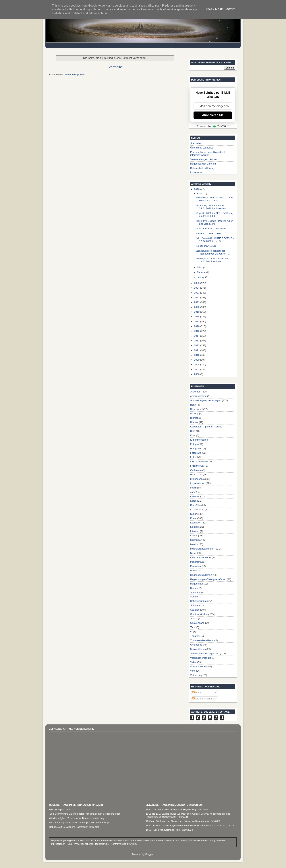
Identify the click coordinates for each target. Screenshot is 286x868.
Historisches (197, 479)
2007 (197, 369)
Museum (195, 540)
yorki (193, 671)
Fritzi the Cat (197, 466)
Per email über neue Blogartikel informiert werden (207, 154)
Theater (195, 636)
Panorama (196, 562)
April (200, 193)
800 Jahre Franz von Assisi (211, 229)
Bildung (194, 414)
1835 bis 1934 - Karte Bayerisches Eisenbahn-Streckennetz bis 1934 (183, 825)
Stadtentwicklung (200, 614)
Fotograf (195, 444)
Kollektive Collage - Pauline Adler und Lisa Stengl (215, 222)
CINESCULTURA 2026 (209, 233)
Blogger (150, 854)
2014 (197, 336)
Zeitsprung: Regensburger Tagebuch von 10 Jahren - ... (213, 252)
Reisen (194, 588)
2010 (197, 355)
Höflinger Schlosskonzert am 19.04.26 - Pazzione (212, 260)
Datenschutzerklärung (202, 168)
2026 (197, 189)
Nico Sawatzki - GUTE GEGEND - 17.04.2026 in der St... (215, 240)
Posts (197, 692)
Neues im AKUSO (206, 246)
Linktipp (195, 527)
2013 (197, 341)
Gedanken (196, 470)
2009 (197, 360)
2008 (197, 364)
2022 (197, 297)
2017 (197, 321)
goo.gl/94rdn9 (129, 844)
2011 (197, 350)
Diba (193, 431)
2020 (197, 307)
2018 (197, 317)
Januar (201, 277)
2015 (197, 331)
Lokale (194, 536)
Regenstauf (197, 584)
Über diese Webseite (202, 148)
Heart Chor (196, 475)
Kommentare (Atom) (74, 74)
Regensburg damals (201, 575)
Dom (193, 435)
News (193, 553)
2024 (197, 288)
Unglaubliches (198, 649)
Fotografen (196, 448)
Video (193, 662)
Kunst (193, 518)
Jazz (193, 492)
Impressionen (198, 483)
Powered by (213, 126)
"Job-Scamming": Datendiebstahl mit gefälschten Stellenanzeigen (85, 814)
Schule (194, 597)
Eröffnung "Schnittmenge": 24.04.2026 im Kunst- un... (212, 207)
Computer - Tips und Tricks (205, 427)
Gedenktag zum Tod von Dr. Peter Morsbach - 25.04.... (215, 199)
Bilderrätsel (196, 409)
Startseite (115, 67)
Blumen (194, 418)
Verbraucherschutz (201, 658)
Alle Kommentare (203, 699)
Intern (193, 488)
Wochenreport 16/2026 (62, 809)
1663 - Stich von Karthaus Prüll (163, 830)
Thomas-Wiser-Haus (202, 640)
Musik (193, 544)
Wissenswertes (199, 666)
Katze (193, 501)
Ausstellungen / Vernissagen (206, 400)
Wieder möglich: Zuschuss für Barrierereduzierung (77, 818)
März (200, 267)
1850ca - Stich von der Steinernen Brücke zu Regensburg (177, 821)
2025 (197, 283)
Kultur (193, 514)
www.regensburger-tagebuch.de (92, 844)
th (191, 632)
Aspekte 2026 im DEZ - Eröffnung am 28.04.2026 (215, 215)
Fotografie (196, 453)
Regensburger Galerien (203, 164)
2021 (197, 302)
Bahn (193, 405)
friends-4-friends (199, 461)
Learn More (214, 9)
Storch (194, 618)
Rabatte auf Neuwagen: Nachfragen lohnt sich (74, 827)
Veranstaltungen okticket (204, 159)
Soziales (195, 610)
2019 (197, 312)
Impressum (196, 172)
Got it (231, 9)
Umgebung (196, 645)
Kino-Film (195, 505)
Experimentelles (199, 440)
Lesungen (196, 523)
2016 (197, 326)
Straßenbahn (197, 623)
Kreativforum (197, 510)
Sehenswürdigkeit (200, 601)
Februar (202, 272)
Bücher (194, 422)
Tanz (193, 627)
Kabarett (195, 496)
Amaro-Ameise (198, 396)
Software (195, 605)
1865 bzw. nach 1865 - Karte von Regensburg (171, 809)
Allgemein (196, 392)
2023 (197, 293)
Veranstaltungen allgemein (205, 653)
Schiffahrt (195, 592)
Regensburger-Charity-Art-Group (208, 579)
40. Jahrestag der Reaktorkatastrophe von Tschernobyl (79, 823)
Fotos (193, 457)
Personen (196, 566)
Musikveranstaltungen (202, 549)
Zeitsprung (196, 675)
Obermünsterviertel (201, 557)
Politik (194, 571)
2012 (197, 345)
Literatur (195, 531)
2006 (197, 374)
